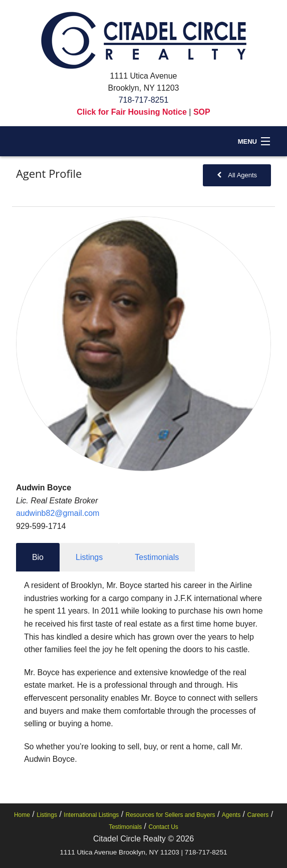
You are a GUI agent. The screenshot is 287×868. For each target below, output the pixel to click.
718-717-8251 (144, 100)
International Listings (91, 815)
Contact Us (164, 827)
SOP (202, 112)
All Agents (237, 175)
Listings (47, 815)
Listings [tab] (89, 557)
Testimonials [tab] (157, 557)
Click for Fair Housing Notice (132, 112)
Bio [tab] (38, 557)
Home (22, 815)
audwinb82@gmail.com (58, 513)
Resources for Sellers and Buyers (171, 815)
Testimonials (125, 827)
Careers (258, 815)
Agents (231, 815)
